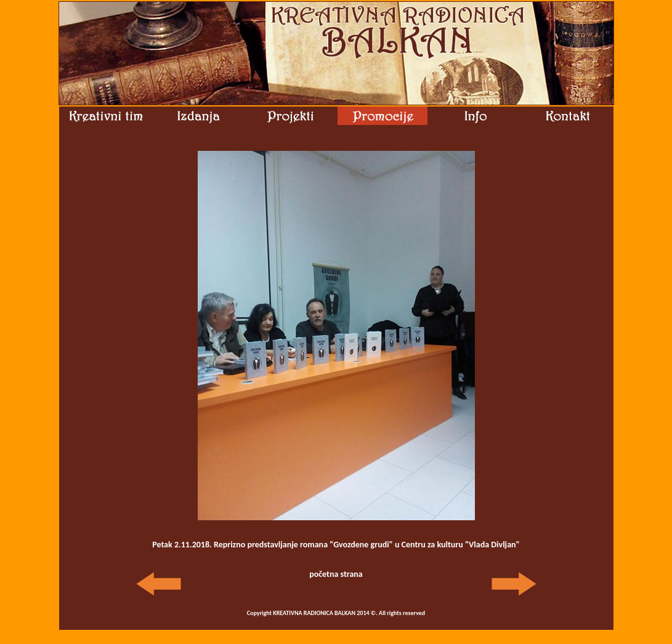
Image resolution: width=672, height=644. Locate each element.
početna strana (336, 574)
